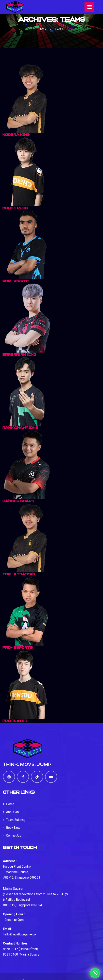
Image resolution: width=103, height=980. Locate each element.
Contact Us (14, 836)
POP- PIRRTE (16, 281)
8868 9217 (10, 949)
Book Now (13, 828)
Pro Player (15, 721)
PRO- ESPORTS (18, 648)
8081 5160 (10, 954)
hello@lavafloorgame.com (21, 934)
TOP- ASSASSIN (19, 574)
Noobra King (16, 135)
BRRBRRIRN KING (19, 355)
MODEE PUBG (15, 208)
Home (43, 28)
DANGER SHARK (18, 501)
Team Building (16, 820)
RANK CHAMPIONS (20, 428)
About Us (12, 812)
